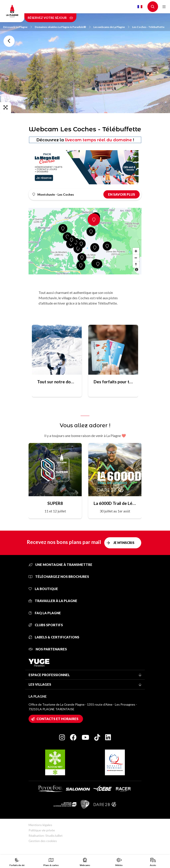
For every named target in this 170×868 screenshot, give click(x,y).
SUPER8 (55, 503)
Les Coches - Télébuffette (148, 27)
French (140, 7)
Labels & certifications (54, 637)
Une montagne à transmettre (60, 565)
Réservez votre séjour (50, 18)
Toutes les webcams (9, 41)
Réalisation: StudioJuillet (46, 836)
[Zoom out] (136, 258)
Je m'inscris (124, 543)
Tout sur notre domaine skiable (57, 382)
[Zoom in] (136, 251)
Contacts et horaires (57, 719)
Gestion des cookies (43, 841)
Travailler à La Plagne (53, 601)
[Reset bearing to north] (136, 264)
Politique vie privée (42, 830)
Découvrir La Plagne (17, 27)
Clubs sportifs (46, 625)
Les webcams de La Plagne (111, 27)
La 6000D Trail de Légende (115, 503)
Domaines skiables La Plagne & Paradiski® (63, 27)
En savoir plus (122, 194)
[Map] (85, 241)
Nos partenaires (48, 649)
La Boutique (43, 589)
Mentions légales (40, 825)
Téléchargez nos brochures (59, 577)
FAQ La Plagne (45, 613)
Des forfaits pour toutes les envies (113, 382)
